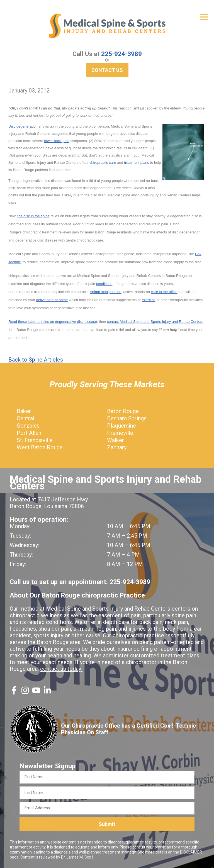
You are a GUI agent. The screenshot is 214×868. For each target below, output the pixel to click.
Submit (107, 824)
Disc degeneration (23, 126)
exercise (149, 300)
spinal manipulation (106, 292)
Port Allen (29, 433)
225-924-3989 (121, 54)
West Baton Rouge (40, 447)
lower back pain (57, 141)
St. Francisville (35, 440)
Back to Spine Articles (36, 360)
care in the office (164, 292)
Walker (115, 440)
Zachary (117, 447)
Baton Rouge (123, 411)
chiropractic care (103, 163)
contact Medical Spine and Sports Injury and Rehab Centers (155, 322)
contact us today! (61, 669)
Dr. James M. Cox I (77, 857)
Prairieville (120, 433)
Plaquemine (121, 426)
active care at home (52, 300)
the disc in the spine (34, 216)
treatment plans (137, 163)
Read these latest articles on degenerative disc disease (53, 322)
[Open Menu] (204, 17)
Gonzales (28, 426)
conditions (104, 284)
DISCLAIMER (191, 852)
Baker (24, 411)
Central (25, 418)
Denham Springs (127, 418)
